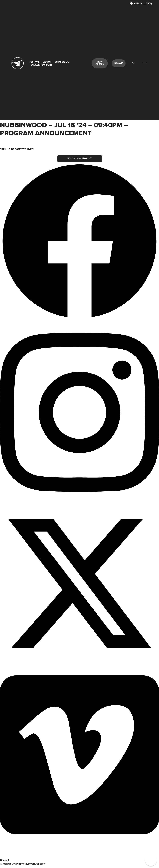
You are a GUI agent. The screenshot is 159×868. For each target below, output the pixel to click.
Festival (34, 62)
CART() (148, 3)
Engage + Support (41, 65)
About (47, 62)
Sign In (136, 3)
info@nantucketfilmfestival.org (23, 864)
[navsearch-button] (134, 63)
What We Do (62, 62)
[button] (151, 860)
